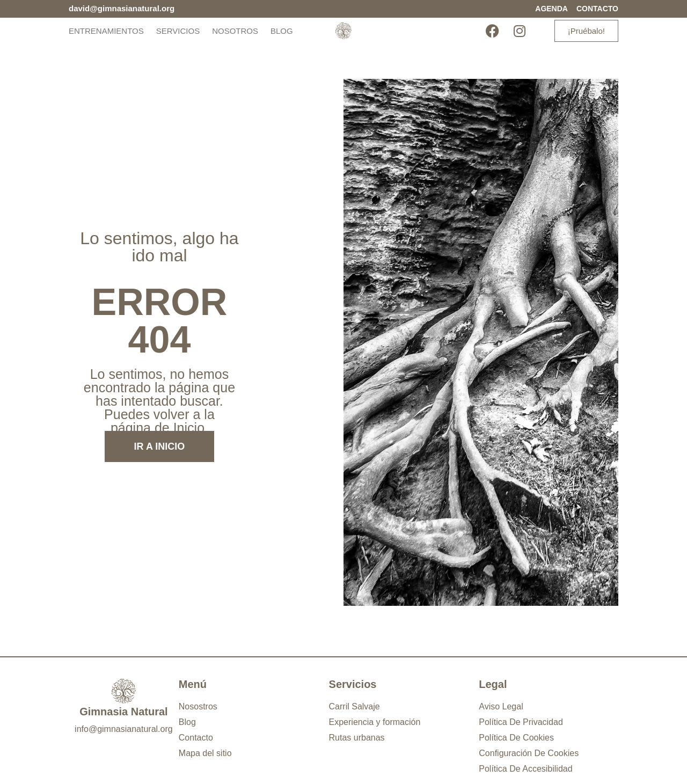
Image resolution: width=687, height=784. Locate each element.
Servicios (178, 31)
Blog (282, 31)
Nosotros (235, 31)
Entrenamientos (106, 31)
